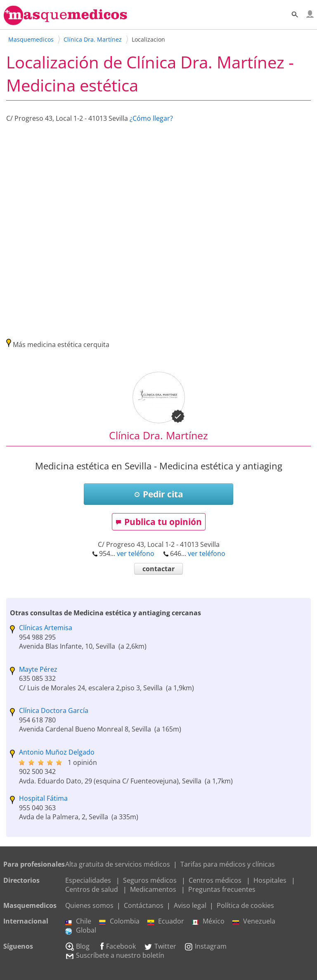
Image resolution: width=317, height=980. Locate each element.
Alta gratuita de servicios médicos (118, 864)
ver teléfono (136, 553)
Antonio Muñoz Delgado (57, 752)
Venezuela (254, 921)
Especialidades (88, 880)
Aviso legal (190, 905)
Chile (78, 921)
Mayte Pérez (38, 669)
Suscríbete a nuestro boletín (115, 955)
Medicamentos (153, 889)
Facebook (117, 946)
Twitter (160, 946)
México (208, 921)
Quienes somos (89, 905)
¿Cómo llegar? (151, 118)
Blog (77, 946)
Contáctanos (144, 905)
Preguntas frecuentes (222, 889)
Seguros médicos (150, 880)
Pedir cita (159, 494)
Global (81, 930)
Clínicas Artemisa (46, 628)
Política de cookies (245, 905)
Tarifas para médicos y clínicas (228, 864)
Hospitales (270, 880)
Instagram (205, 946)
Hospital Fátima (43, 798)
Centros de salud (92, 889)
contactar (158, 569)
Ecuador (166, 921)
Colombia (119, 921)
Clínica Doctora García (54, 710)
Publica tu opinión (159, 522)
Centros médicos (215, 880)
